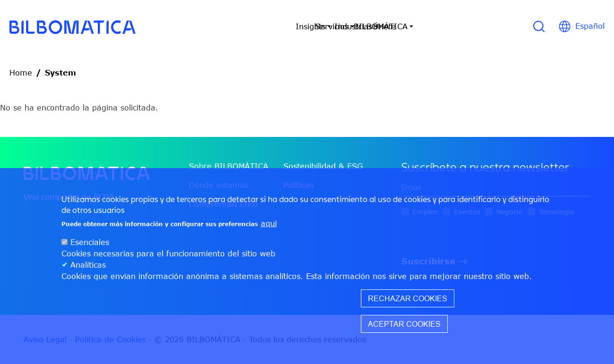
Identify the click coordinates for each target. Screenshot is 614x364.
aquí (269, 223)
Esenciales (90, 242)
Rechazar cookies (408, 298)
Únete (462, 26)
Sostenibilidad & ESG (323, 166)
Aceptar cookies (404, 324)
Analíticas (88, 265)
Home (21, 73)
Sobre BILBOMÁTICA (229, 166)
